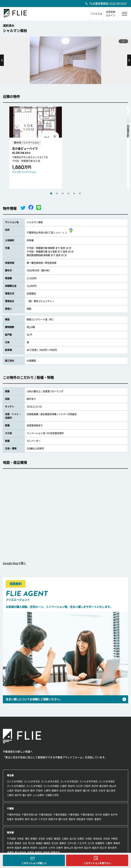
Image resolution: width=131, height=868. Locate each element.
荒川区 (32, 843)
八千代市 (43, 819)
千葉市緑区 (74, 815)
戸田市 (39, 791)
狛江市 (103, 848)
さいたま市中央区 (89, 781)
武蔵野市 (100, 843)
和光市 (71, 791)
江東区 (65, 839)
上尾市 (10, 791)
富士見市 (111, 791)
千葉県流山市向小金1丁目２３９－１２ (50, 233)
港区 (27, 839)
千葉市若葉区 (60, 815)
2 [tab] (57, 193)
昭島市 (18, 848)
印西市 (90, 819)
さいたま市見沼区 (69, 781)
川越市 (64, 786)
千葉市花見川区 (30, 815)
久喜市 (94, 791)
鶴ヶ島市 (27, 795)
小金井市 (43, 848)
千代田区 (11, 839)
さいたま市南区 (34, 786)
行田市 (87, 786)
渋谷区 (107, 839)
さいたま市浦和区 (16, 786)
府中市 (10, 848)
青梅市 (117, 843)
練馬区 (47, 843)
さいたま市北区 (32, 781)
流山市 (34, 819)
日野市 (60, 848)
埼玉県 (10, 775)
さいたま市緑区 (51, 786)
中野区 (114, 839)
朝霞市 (55, 791)
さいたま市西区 (15, 781)
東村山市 (69, 848)
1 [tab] (51, 193)
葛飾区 (63, 843)
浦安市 (72, 819)
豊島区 (18, 843)
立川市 (91, 843)
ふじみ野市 (38, 795)
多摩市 (31, 852)
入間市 (47, 791)
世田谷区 (98, 839)
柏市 (27, 819)
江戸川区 (72, 843)
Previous (2, 60)
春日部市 (104, 786)
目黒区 (81, 839)
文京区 (42, 839)
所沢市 (95, 786)
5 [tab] (74, 193)
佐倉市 (10, 819)
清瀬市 (10, 852)
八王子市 (82, 843)
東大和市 (112, 848)
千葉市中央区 (14, 815)
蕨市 (33, 791)
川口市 (79, 786)
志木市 (63, 791)
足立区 (55, 843)
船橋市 (106, 815)
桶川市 (86, 791)
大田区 (89, 839)
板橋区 (39, 843)
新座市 (78, 791)
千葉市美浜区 (87, 815)
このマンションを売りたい (97, 863)
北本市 (102, 791)
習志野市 (19, 819)
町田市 (34, 848)
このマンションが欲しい (34, 863)
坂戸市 (18, 795)
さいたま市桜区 (107, 781)
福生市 (95, 848)
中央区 (20, 839)
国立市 (88, 848)
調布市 (26, 848)
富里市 (98, 819)
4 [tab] (68, 193)
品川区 (73, 839)
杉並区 (10, 843)
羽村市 (46, 852)
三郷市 (10, 795)
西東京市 (55, 852)
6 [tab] (80, 193)
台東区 (49, 839)
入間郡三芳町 (52, 795)
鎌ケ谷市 (63, 819)
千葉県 (10, 809)
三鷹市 (109, 843)
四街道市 (81, 819)
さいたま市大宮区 (50, 781)
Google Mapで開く (15, 563)
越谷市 (26, 791)
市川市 (99, 815)
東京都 (10, 833)
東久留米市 (20, 852)
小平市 (52, 848)
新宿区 (34, 839)
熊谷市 (71, 786)
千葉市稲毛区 (45, 815)
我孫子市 (53, 819)
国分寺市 (79, 848)
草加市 (18, 791)
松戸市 (114, 815)
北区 (25, 843)
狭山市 (113, 786)
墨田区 (57, 839)
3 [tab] (63, 193)
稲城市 (38, 852)
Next (129, 60)
